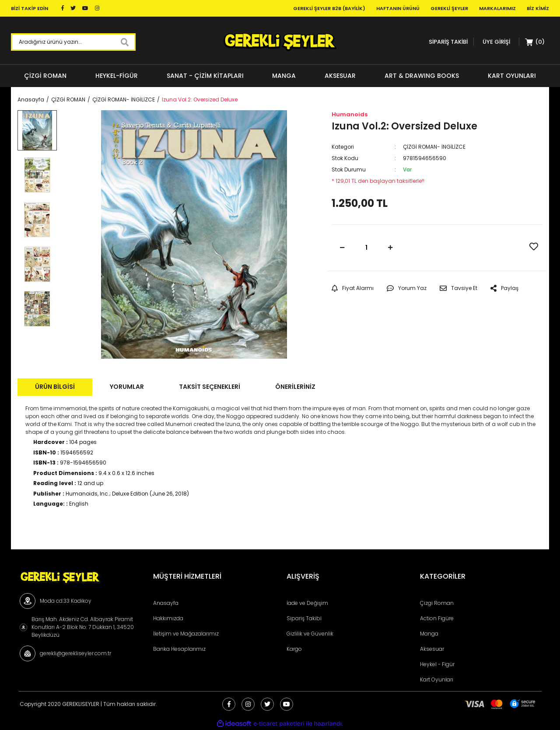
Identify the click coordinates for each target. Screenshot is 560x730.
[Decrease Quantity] (343, 248)
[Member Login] (496, 42)
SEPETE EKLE (463, 247)
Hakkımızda (168, 618)
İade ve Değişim (307, 603)
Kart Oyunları (437, 679)
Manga (429, 634)
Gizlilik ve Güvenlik (310, 634)
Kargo (294, 649)
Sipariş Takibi (304, 618)
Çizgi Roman (437, 603)
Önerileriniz (295, 387)
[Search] (73, 42)
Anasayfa (166, 603)
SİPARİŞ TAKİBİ (448, 42)
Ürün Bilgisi (55, 387)
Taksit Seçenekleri (210, 387)
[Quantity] (367, 248)
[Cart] (535, 42)
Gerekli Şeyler (449, 8)
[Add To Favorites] (534, 247)
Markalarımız (497, 8)
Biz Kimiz (538, 8)
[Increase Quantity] (391, 248)
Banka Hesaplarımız (179, 649)
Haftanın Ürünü (398, 8)
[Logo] (280, 42)
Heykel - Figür (437, 664)
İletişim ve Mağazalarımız (186, 634)
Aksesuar (432, 649)
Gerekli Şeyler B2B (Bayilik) (329, 8)
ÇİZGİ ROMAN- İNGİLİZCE (434, 147)
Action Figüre (437, 618)
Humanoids (350, 114)
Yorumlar (127, 387)
